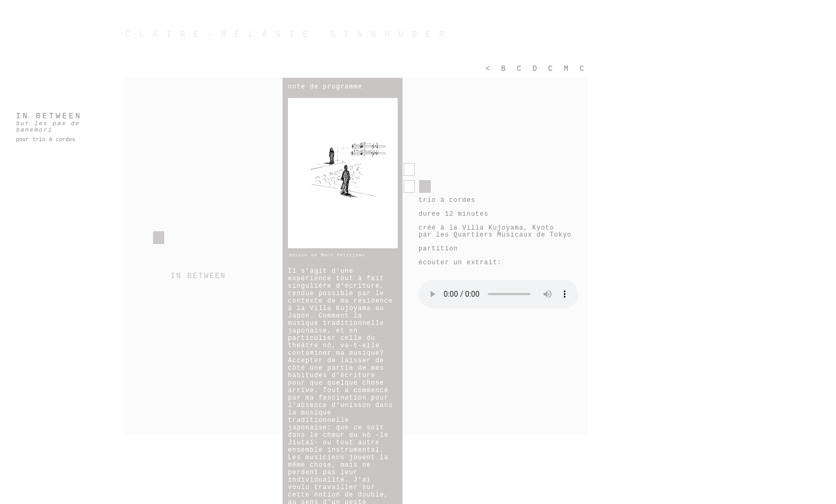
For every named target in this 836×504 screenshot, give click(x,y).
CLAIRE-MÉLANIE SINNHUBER (289, 35)
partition (438, 249)
